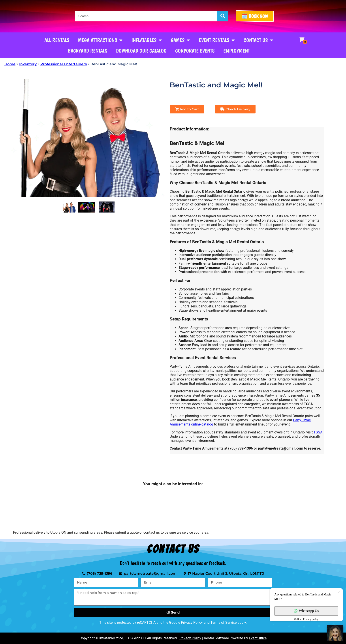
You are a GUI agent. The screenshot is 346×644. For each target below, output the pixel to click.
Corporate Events (195, 51)
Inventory (28, 64)
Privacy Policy (192, 622)
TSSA (318, 432)
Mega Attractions (100, 40)
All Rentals (57, 40)
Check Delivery (235, 109)
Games (180, 40)
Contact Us (258, 40)
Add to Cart (187, 109)
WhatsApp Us (306, 611)
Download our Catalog (141, 51)
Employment (237, 51)
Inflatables (147, 40)
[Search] (223, 16)
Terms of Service (224, 622)
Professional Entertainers (64, 64)
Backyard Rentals (87, 51)
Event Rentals (217, 40)
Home (10, 64)
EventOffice (258, 638)
